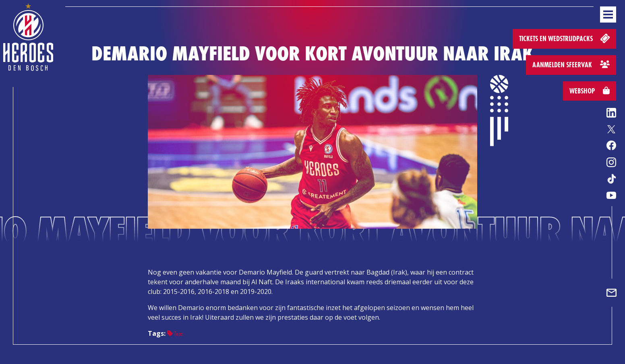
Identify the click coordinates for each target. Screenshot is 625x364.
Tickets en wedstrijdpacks (565, 38)
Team (175, 334)
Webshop (590, 91)
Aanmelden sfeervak (571, 65)
